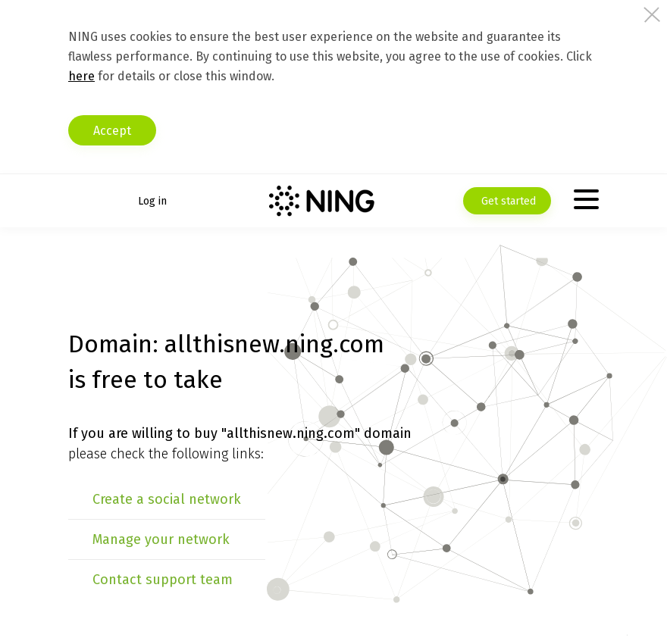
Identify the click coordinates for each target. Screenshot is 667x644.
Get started (507, 201)
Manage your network (161, 539)
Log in (152, 201)
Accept (112, 131)
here (81, 76)
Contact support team (163, 580)
